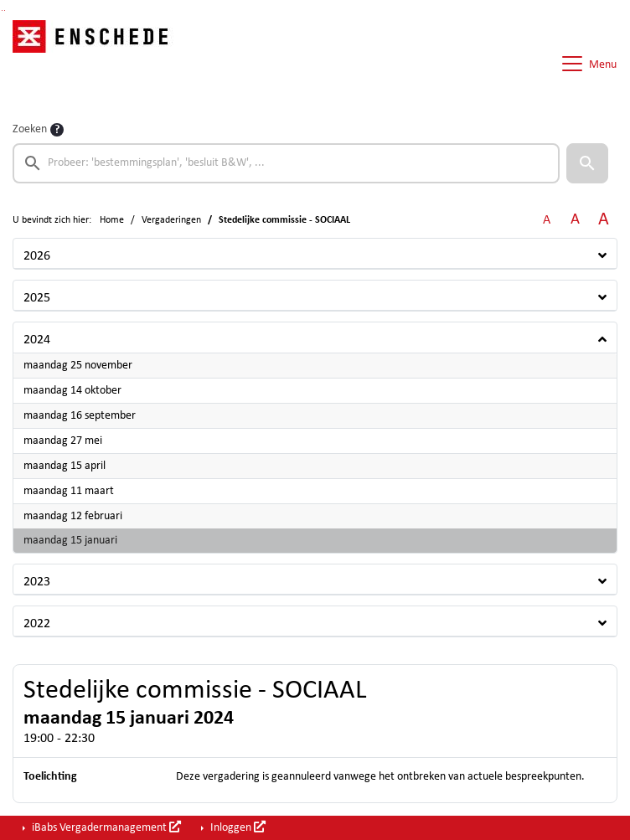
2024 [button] (37, 340)
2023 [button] (37, 582)
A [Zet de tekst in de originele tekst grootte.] (547, 220)
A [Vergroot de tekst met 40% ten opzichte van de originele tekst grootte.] (604, 220)
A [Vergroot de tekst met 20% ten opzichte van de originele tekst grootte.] (575, 220)
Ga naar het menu (5, 10)
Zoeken (30, 129)
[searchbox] (286, 163)
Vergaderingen (171, 220)
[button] (587, 163)
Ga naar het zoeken (2, 10)
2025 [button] (37, 298)
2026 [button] (37, 256)
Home (112, 220)
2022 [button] (37, 624)
